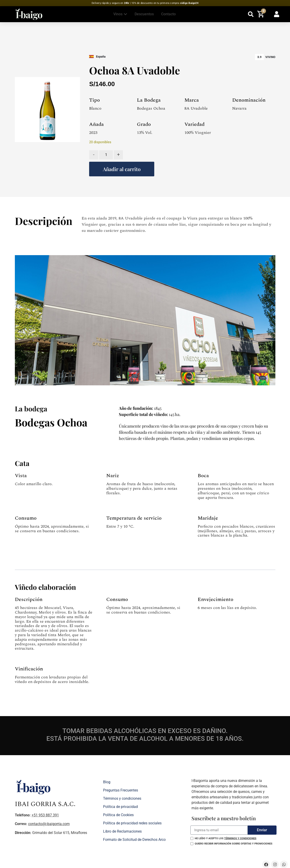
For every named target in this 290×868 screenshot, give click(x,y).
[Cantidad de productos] (106, 155)
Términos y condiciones (122, 798)
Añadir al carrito (122, 169)
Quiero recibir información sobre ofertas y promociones (234, 844)
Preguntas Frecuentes (121, 790)
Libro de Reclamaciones (122, 831)
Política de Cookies (118, 815)
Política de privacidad (120, 807)
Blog (107, 782)
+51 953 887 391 (45, 815)
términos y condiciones (240, 838)
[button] (251, 14)
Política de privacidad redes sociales (132, 823)
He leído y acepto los (226, 838)
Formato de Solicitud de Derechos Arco (134, 840)
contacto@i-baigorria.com (49, 824)
